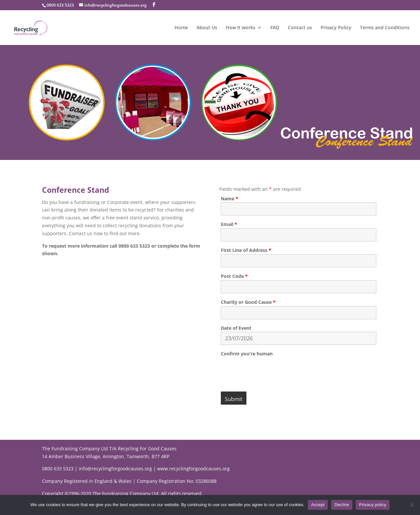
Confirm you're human (247, 354)
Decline (342, 505)
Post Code (234, 276)
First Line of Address (246, 250)
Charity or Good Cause (248, 302)
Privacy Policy (336, 28)
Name (230, 199)
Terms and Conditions (385, 28)
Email (229, 224)
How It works (241, 28)
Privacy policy (373, 505)
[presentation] (271, 370)
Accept (318, 505)
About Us (207, 28)
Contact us (300, 28)
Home (181, 28)
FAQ (275, 28)
